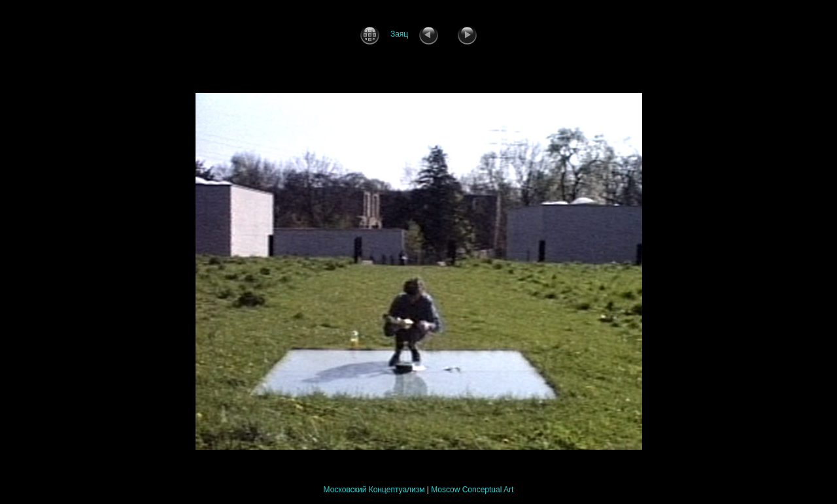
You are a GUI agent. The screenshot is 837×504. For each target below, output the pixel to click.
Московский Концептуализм (374, 490)
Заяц (399, 34)
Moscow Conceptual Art (472, 490)
